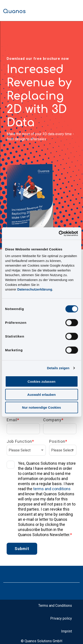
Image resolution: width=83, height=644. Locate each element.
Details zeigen (58, 368)
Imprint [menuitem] (67, 631)
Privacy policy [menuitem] (61, 618)
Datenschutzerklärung (35, 289)
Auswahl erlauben (41, 394)
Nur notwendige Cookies (42, 407)
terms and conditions (52, 489)
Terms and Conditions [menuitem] (55, 606)
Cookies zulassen (42, 382)
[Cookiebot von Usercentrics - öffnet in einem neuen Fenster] (59, 234)
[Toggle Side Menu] (76, 9)
